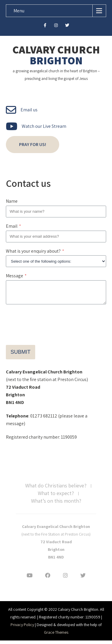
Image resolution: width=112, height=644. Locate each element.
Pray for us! (33, 144)
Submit (21, 355)
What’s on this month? (56, 505)
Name (12, 201)
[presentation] (50, 324)
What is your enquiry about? (35, 251)
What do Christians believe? (56, 489)
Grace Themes (56, 636)
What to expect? (56, 497)
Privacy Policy (22, 628)
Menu (19, 11)
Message (16, 276)
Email (13, 226)
